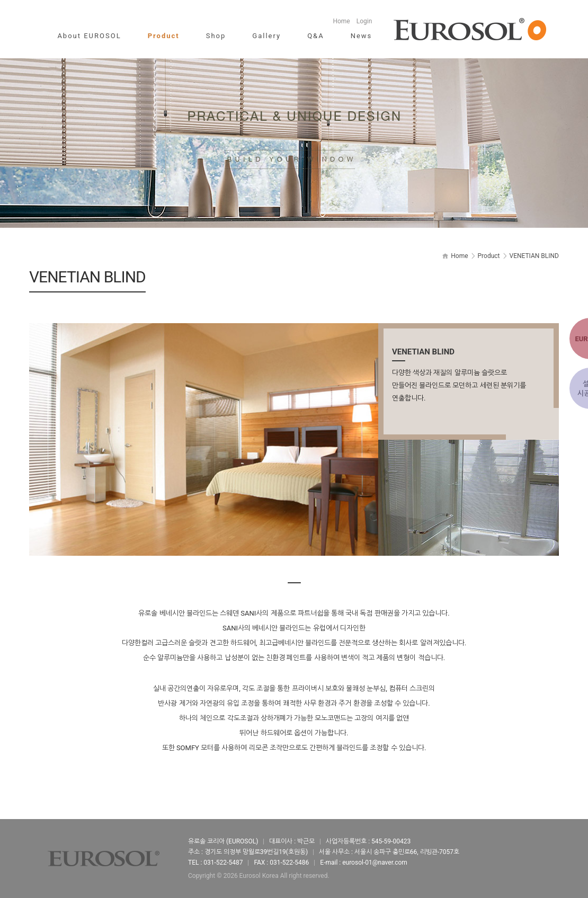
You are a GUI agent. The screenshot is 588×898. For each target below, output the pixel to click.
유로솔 (470, 29)
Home (341, 21)
